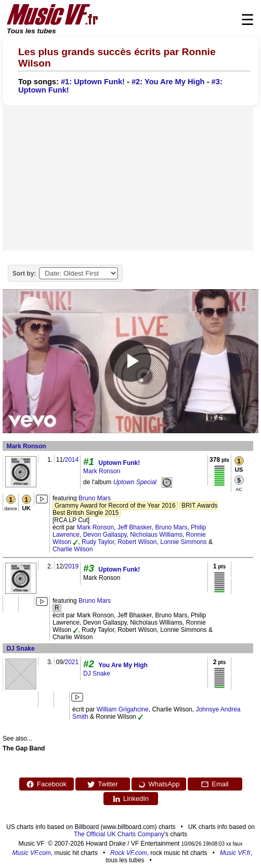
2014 (71, 460)
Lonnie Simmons (183, 542)
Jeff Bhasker (135, 527)
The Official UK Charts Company (119, 834)
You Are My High (123, 665)
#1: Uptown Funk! (93, 82)
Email (215, 784)
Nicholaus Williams (156, 535)
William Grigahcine (123, 709)
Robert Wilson (137, 542)
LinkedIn (130, 799)
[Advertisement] (128, 178)
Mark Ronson (27, 446)
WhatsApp (159, 784)
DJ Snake (21, 649)
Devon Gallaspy (105, 535)
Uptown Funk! (119, 463)
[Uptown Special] (167, 482)
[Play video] (130, 361)
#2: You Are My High (168, 82)
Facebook (46, 784)
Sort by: (24, 274)
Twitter (102, 784)
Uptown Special (135, 482)
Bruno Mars (95, 498)
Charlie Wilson (73, 549)
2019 (71, 566)
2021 (71, 662)
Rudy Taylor (98, 542)
